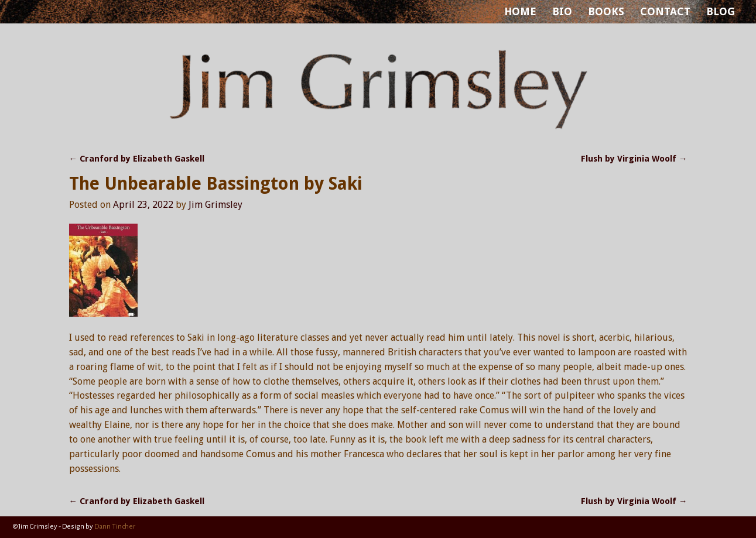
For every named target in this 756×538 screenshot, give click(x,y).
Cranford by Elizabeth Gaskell (137, 159)
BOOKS (606, 11)
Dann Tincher (115, 527)
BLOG (721, 11)
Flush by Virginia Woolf (634, 159)
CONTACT (665, 11)
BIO (562, 11)
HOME (520, 11)
